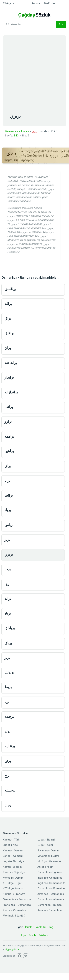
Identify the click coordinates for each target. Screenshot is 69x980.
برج (7, 776)
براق (8, 318)
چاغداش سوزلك (12, 949)
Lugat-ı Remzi (46, 840)
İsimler (29, 927)
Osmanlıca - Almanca (51, 899)
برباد (8, 510)
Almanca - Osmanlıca (51, 894)
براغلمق (10, 289)
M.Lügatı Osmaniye (49, 861)
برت (8, 569)
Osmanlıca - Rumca (17, 131)
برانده (9, 407)
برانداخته (11, 363)
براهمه (9, 436)
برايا (7, 480)
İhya (24, 935)
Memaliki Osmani (14, 878)
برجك (8, 805)
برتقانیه (10, 746)
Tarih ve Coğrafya (14, 872)
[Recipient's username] (29, 24)
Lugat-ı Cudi (45, 845)
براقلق (9, 333)
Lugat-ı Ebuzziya (13, 861)
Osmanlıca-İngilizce (50, 872)
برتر (7, 731)
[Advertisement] (33, 71)
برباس (9, 525)
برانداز (9, 377)
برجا (7, 584)
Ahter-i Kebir (45, 867)
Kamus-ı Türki (11, 840)
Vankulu (41, 927)
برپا (7, 702)
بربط (8, 687)
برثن (8, 761)
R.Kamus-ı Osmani (49, 850)
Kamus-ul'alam (12, 867)
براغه (8, 304)
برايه (8, 598)
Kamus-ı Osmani (13, 850)
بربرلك (9, 672)
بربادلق (10, 628)
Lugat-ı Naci (11, 845)
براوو (8, 421)
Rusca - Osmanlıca (15, 910)
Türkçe (7, 3)
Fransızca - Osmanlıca (17, 905)
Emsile (33, 935)
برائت (9, 495)
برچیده (9, 716)
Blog (51, 927)
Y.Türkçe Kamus (13, 888)
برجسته (10, 790)
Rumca (36, 3)
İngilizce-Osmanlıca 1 (51, 878)
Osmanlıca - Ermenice (51, 888)
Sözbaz (43, 935)
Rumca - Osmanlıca (50, 910)
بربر (7, 539)
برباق (8, 643)
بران (8, 348)
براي (8, 466)
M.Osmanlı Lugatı (48, 856)
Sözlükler (49, 3)
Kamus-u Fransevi (14, 894)
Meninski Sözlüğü (14, 916)
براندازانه (11, 392)
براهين (9, 451)
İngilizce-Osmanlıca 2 (51, 883)
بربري (9, 554)
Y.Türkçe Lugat (12, 883)
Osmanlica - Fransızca (17, 899)
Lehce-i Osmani (13, 856)
